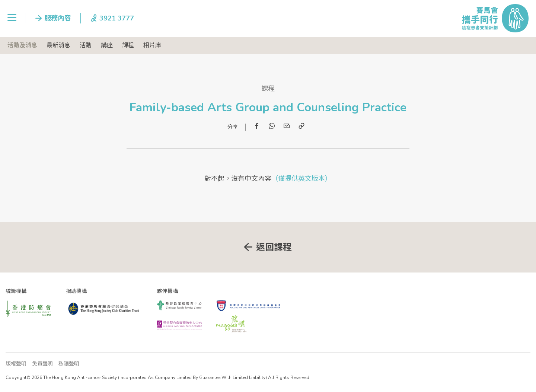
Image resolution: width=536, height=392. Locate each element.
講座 (107, 45)
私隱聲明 (69, 364)
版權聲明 (16, 364)
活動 (86, 45)
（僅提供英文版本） (301, 179)
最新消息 (58, 45)
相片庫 (152, 45)
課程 (128, 45)
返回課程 (274, 247)
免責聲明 (42, 364)
